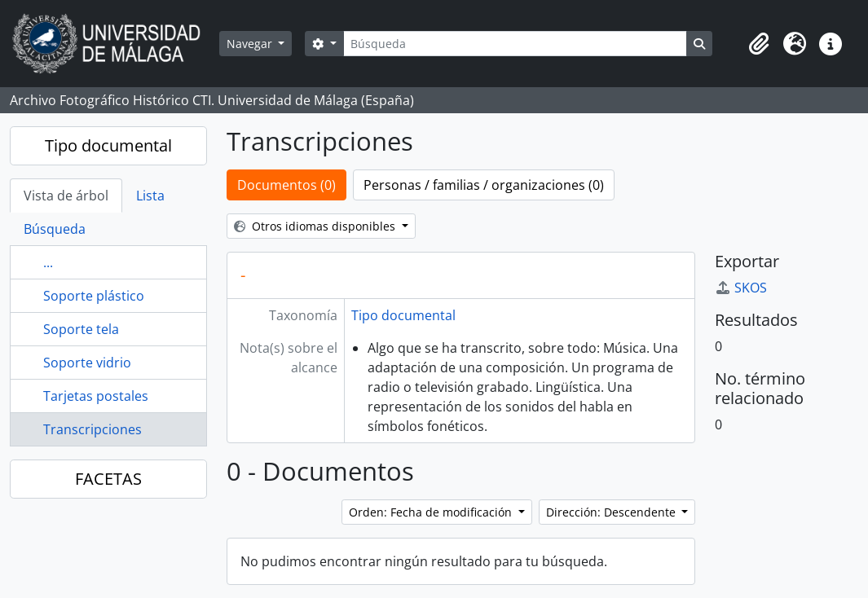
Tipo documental (108, 145)
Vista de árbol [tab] (66, 196)
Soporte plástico (94, 296)
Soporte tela (81, 329)
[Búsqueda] (515, 44)
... (48, 262)
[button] (759, 44)
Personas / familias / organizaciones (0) (484, 185)
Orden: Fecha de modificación (432, 512)
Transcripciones (93, 429)
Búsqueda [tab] (55, 229)
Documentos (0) (286, 185)
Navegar (251, 44)
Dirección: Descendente (612, 512)
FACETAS (108, 479)
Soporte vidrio (87, 363)
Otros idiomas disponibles (316, 226)
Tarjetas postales (96, 396)
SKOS (741, 288)
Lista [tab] (150, 196)
